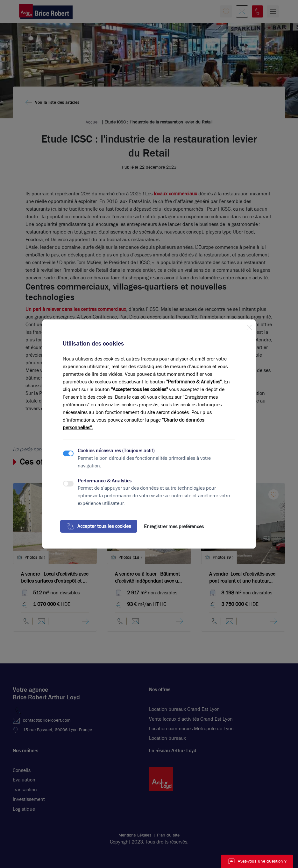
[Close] (249, 326)
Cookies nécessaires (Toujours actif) (116, 450)
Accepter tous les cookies (99, 526)
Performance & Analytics (105, 481)
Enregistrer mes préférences (174, 526)
